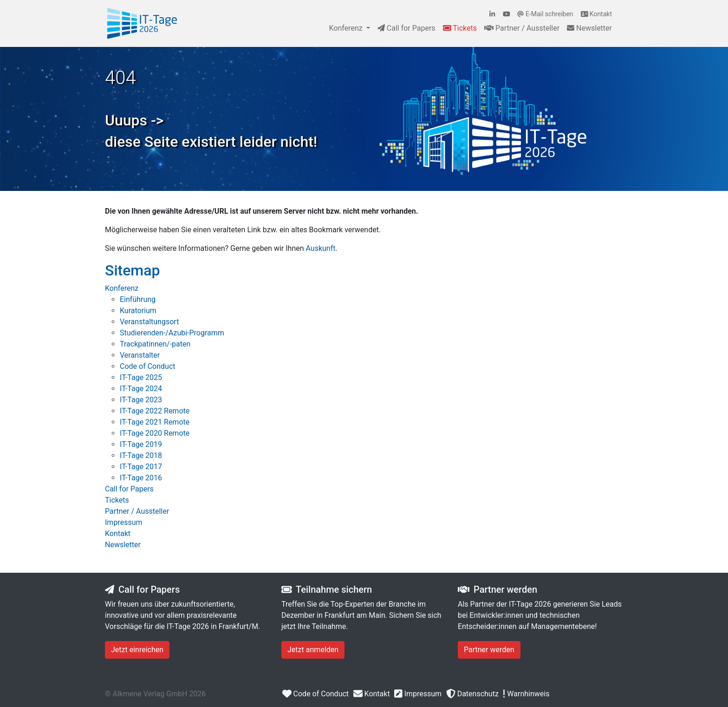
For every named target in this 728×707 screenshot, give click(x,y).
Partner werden (489, 650)
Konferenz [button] (347, 28)
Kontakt (596, 14)
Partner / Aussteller (522, 28)
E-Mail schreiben (545, 14)
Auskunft (321, 248)
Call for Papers (406, 28)
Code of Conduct (315, 694)
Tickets (460, 28)
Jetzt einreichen (137, 650)
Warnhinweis (526, 694)
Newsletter (589, 28)
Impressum (418, 694)
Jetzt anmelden (313, 650)
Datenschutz (472, 694)
